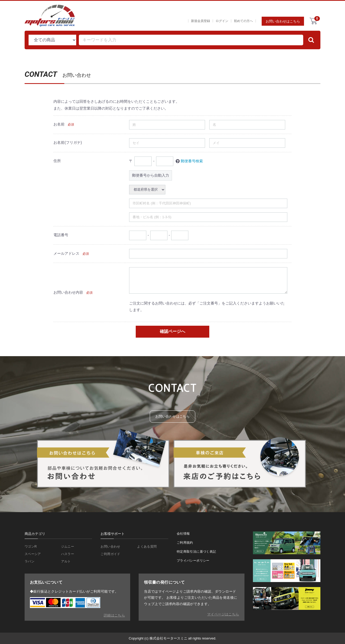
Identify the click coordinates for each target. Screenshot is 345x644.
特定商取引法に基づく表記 (198, 552)
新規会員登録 (201, 21)
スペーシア (33, 554)
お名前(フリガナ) (68, 142)
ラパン (30, 562)
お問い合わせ (111, 547)
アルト (66, 562)
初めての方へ (243, 21)
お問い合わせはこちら (283, 21)
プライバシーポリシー (194, 562)
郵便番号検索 (192, 161)
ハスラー (68, 554)
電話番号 (61, 235)
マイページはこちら (223, 614)
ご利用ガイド (111, 554)
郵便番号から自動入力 (151, 175)
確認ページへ (173, 331)
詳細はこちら (114, 615)
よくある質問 (148, 547)
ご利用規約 (186, 543)
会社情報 (184, 533)
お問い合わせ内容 (68, 292)
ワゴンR (31, 547)
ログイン (222, 21)
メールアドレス (66, 253)
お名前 (59, 124)
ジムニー (68, 547)
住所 (57, 161)
